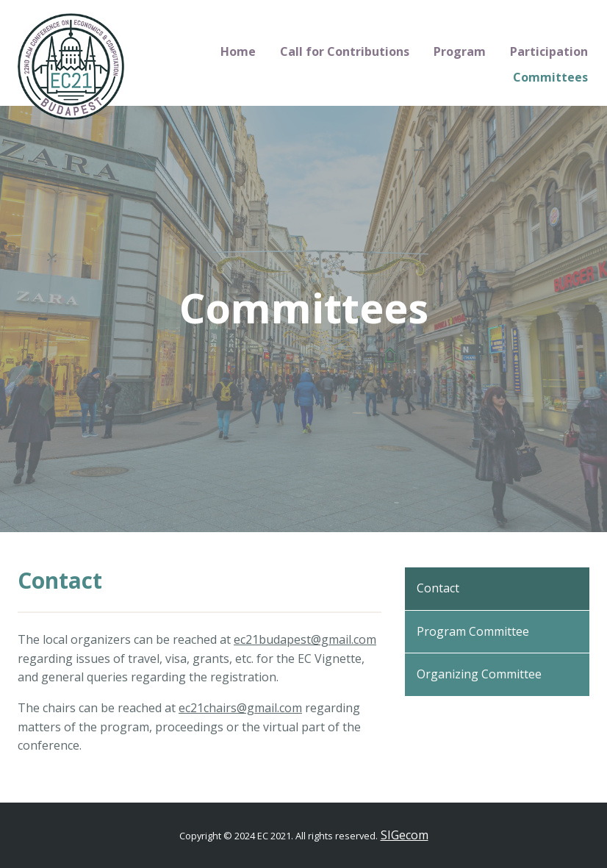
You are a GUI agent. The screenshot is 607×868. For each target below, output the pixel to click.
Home (238, 51)
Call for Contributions (345, 51)
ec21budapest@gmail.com (305, 639)
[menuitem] (238, 52)
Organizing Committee (479, 674)
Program (460, 51)
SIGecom (405, 835)
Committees (550, 77)
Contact (438, 588)
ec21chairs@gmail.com (240, 708)
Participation (549, 51)
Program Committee (473, 631)
